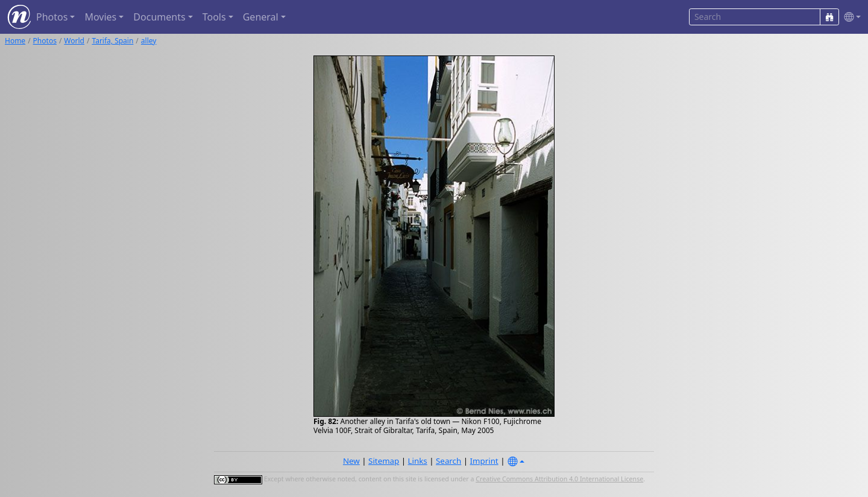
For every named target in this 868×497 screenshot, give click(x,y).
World (74, 41)
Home (15, 41)
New (351, 461)
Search (448, 461)
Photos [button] (52, 17)
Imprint (484, 461)
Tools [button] (214, 17)
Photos (45, 41)
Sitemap (384, 461)
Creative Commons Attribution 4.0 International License (559, 479)
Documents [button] (159, 17)
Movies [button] (100, 17)
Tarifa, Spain (112, 41)
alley (149, 41)
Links (418, 461)
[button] (850, 17)
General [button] (261, 17)
